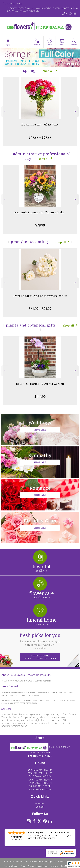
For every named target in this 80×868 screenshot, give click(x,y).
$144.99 (40, 397)
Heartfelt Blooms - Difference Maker (40, 212)
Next (76, 111)
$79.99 (40, 225)
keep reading (44, 681)
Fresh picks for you (40, 641)
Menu (8, 45)
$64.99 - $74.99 (40, 309)
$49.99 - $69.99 (40, 137)
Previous (4, 111)
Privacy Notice (27, 866)
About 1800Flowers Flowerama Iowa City (26, 675)
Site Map (65, 866)
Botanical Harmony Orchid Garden (40, 384)
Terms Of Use (11, 866)
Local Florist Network (48, 866)
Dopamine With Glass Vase (40, 125)
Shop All (48, 71)
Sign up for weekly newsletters (40, 657)
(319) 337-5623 (15, 4)
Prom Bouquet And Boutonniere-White (40, 296)
